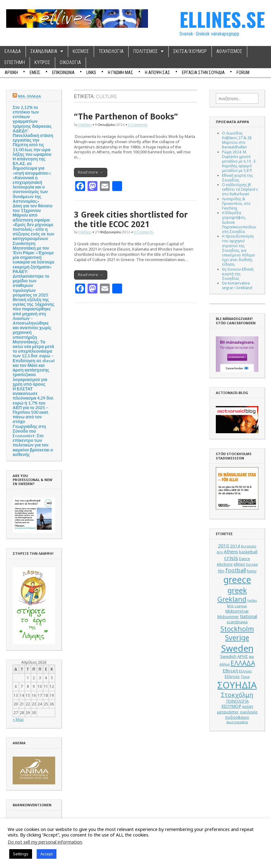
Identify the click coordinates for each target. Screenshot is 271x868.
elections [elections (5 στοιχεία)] (225, 564)
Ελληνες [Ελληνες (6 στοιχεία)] (232, 676)
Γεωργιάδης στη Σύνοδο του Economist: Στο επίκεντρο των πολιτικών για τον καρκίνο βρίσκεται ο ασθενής (33, 440)
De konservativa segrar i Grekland (237, 285)
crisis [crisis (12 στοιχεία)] (231, 558)
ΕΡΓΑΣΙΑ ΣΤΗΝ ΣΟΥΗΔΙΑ (203, 73)
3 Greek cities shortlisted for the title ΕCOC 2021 (131, 219)
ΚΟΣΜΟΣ (81, 52)
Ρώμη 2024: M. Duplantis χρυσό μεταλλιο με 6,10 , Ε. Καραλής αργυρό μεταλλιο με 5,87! (239, 161)
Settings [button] (21, 854)
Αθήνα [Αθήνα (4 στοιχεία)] (225, 664)
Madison (85, 124)
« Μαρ (18, 719)
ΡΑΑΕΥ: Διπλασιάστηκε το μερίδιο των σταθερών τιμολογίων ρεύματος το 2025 (31, 283)
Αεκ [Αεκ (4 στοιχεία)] (251, 657)
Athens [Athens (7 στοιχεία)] (231, 552)
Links (91, 73)
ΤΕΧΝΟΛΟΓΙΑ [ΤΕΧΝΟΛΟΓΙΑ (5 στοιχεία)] (237, 701)
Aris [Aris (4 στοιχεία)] (220, 552)
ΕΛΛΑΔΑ (13, 52)
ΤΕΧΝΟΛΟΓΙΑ (111, 52)
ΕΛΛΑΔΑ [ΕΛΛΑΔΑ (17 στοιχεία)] (243, 663)
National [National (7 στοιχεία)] (248, 616)
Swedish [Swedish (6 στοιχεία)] (228, 656)
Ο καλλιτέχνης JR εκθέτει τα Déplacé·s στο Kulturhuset (240, 189)
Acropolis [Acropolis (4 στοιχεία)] (248, 546)
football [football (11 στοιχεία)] (236, 570)
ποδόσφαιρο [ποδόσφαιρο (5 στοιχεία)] (237, 717)
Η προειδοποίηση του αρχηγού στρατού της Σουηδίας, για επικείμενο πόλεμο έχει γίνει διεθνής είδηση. (238, 250)
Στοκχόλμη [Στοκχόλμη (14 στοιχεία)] (237, 695)
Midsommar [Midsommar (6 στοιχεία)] (237, 611)
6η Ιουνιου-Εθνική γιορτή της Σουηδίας (238, 274)
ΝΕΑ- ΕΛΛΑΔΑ (29, 96)
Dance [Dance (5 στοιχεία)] (244, 559)
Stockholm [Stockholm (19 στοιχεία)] (237, 629)
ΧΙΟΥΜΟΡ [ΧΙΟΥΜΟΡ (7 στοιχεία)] (231, 706)
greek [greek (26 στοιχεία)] (237, 590)
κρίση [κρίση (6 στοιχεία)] (248, 706)
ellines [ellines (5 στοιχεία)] (239, 564)
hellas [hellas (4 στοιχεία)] (252, 600)
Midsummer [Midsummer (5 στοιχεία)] (228, 617)
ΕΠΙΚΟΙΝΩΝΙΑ (63, 73)
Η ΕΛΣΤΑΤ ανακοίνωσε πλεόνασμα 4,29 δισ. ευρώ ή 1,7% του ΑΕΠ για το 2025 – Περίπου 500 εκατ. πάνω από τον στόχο (33, 405)
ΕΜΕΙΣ (35, 73)
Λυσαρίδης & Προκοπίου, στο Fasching (236, 203)
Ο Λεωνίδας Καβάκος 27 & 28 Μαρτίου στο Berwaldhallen (237, 140)
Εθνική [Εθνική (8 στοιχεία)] (230, 671)
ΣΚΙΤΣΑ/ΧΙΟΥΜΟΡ (190, 52)
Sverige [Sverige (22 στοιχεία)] (237, 638)
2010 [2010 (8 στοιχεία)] (224, 546)
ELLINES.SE (222, 19)
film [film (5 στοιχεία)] (221, 571)
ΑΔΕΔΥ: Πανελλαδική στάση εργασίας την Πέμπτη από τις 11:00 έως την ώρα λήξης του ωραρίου (33, 142)
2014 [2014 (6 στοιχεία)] (235, 546)
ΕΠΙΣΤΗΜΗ (15, 63)
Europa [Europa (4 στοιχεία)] (252, 564)
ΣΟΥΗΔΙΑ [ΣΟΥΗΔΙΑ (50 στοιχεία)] (237, 685)
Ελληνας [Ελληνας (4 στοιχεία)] (245, 671)
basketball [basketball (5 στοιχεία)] (248, 552)
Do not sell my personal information (45, 842)
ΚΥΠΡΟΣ (42, 63)
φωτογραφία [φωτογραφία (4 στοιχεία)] (237, 722)
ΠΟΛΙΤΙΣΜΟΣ (146, 52)
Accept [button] (47, 854)
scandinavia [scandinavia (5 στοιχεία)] (237, 622)
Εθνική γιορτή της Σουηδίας (237, 178)
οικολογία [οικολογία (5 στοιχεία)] (249, 712)
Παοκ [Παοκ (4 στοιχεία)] (245, 677)
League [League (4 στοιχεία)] (241, 606)
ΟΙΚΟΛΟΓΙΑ (70, 63)
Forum (243, 73)
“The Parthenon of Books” (126, 116)
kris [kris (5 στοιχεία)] (230, 606)
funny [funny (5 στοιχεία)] (252, 571)
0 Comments (138, 124)
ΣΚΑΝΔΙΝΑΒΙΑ (44, 52)
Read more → (91, 172)
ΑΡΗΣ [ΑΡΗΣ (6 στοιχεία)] (243, 656)
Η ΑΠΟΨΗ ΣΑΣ (158, 73)
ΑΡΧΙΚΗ (11, 73)
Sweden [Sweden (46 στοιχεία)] (237, 648)
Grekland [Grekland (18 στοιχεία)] (232, 599)
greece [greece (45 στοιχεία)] (237, 579)
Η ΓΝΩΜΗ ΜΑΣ (121, 73)
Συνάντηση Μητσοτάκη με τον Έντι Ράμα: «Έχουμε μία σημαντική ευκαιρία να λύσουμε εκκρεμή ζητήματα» (34, 255)
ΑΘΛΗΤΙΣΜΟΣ (229, 52)
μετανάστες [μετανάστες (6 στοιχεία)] (228, 712)
